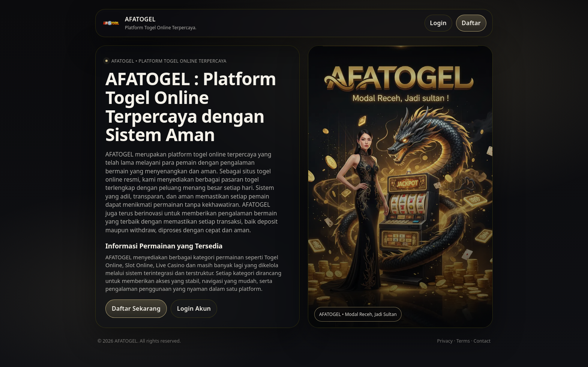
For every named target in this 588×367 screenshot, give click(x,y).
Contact (482, 341)
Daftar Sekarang (136, 308)
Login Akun (194, 308)
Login (438, 23)
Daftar (471, 23)
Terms (463, 341)
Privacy (445, 341)
